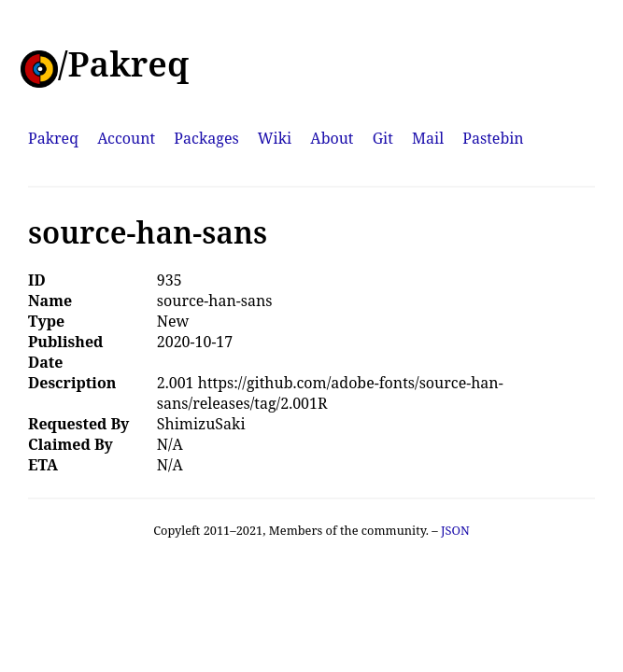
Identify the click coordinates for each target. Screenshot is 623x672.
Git (383, 138)
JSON (455, 530)
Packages (206, 138)
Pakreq (53, 138)
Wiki (275, 138)
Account (126, 138)
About (332, 138)
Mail (428, 138)
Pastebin (493, 138)
